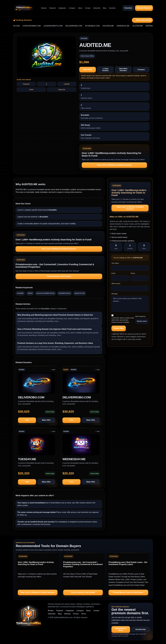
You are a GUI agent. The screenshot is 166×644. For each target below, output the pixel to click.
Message (114, 294)
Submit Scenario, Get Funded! (59, 276)
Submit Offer (119, 328)
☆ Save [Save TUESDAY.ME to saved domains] (53, 431)
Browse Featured (144, 8)
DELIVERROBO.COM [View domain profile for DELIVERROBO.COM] (77, 397)
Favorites (112, 8)
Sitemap (67, 614)
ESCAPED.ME (112, 26)
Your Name (115, 263)
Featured (52, 8)
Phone (133, 273)
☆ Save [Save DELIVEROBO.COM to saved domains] (53, 370)
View (27, 420)
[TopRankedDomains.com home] (24, 8)
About (80, 8)
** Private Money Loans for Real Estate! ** (128, 592)
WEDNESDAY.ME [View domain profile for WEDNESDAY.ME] (74, 459)
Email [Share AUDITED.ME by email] (31, 90)
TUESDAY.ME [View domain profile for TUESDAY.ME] (27, 459)
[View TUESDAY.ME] (37, 446)
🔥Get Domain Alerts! (142, 20)
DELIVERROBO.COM (77, 26)
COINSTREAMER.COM (35, 26)
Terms (84, 614)
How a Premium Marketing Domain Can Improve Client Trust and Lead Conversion (55, 329)
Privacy (76, 614)
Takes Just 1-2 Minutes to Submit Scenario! (114, 165)
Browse (44, 8)
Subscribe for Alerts (121, 629)
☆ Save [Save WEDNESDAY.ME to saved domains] (97, 431)
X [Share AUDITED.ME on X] (47, 84)
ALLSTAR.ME (141, 26)
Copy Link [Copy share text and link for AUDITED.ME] (62, 90)
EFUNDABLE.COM (96, 26)
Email (113, 273)
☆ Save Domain (105, 70)
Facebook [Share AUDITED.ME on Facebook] (26, 84)
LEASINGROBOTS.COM (56, 26)
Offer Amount (116, 284)
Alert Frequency (140, 316)
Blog (105, 8)
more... (57, 321)
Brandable (84, 38)
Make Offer (88, 70)
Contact (88, 8)
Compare (72, 8)
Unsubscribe (141, 629)
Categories (62, 8)
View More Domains (123, 70)
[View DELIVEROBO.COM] (37, 384)
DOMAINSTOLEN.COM (14, 26)
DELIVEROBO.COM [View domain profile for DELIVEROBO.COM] (31, 397)
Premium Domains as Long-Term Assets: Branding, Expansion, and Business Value (55, 343)
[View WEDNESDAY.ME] (81, 446)
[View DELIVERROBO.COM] (81, 384)
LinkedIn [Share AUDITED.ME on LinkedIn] (67, 84)
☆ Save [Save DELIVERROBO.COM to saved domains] (97, 370)
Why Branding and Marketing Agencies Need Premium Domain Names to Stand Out (55, 315)
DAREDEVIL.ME (126, 26)
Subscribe (97, 8)
